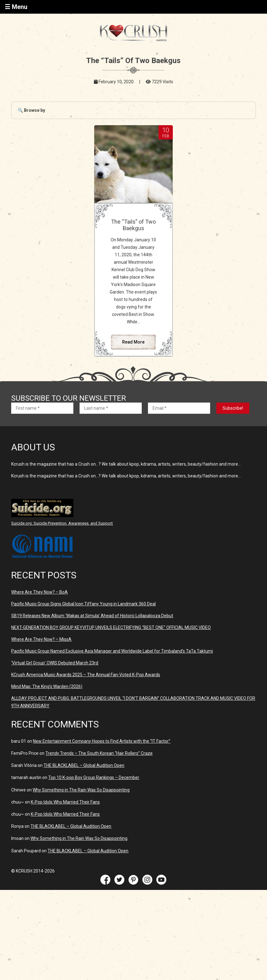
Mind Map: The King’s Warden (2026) (47, 686)
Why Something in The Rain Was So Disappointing (81, 790)
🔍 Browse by (31, 110)
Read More (133, 342)
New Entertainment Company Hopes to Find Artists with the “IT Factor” (102, 741)
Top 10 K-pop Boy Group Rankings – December (94, 777)
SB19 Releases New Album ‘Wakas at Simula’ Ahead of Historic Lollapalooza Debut (92, 616)
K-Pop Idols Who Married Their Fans (65, 802)
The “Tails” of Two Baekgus (133, 225)
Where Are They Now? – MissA (41, 639)
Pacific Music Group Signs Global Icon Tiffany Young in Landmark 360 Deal (83, 604)
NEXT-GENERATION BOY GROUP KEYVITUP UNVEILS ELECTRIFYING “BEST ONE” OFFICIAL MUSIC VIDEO (111, 627)
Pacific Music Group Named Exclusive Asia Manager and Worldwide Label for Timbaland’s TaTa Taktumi (112, 651)
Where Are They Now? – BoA (39, 592)
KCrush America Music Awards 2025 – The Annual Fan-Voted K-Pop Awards (86, 675)
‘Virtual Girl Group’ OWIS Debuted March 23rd (55, 663)
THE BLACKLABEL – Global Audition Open (84, 765)
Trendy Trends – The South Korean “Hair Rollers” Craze (99, 753)
